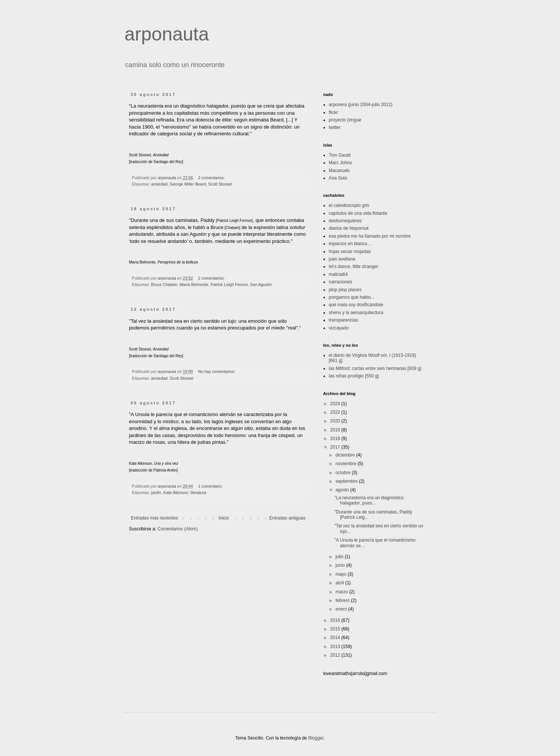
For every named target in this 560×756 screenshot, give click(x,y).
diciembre (346, 455)
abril (340, 583)
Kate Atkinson (176, 493)
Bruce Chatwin (164, 284)
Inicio (224, 518)
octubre (344, 473)
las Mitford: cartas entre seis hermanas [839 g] (375, 368)
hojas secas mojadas (350, 252)
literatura (198, 493)
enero (342, 609)
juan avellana (342, 259)
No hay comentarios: (217, 371)
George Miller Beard (188, 184)
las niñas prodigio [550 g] (354, 376)
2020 (336, 421)
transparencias (344, 320)
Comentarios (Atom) (177, 529)
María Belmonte (194, 284)
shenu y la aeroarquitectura (356, 313)
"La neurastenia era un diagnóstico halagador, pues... (369, 500)
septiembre (347, 481)
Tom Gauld (340, 155)
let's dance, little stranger (353, 266)
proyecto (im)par (345, 120)
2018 (336, 439)
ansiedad (159, 184)
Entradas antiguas (287, 518)
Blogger (316, 738)
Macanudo (339, 171)
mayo (342, 574)
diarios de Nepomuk (349, 228)
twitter (335, 127)
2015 (336, 629)
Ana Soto (338, 178)
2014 (336, 638)
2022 (336, 412)
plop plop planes (345, 290)
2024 (336, 404)
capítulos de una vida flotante (358, 213)
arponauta (167, 34)
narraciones (341, 282)
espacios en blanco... (350, 244)
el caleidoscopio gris (349, 205)
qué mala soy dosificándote (356, 305)
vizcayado (339, 328)
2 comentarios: (212, 178)
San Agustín (261, 284)
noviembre (347, 464)
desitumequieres (345, 221)
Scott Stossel (220, 184)
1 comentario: (211, 486)
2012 (336, 655)
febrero (343, 600)
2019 (336, 430)
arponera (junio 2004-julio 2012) (361, 105)
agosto (343, 490)
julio (340, 557)
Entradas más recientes (154, 518)
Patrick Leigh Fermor (229, 284)
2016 (336, 620)
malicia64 (338, 274)
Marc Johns (340, 163)
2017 (336, 447)
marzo (342, 592)
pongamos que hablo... (352, 297)
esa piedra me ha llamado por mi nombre (370, 236)
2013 (336, 647)
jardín (156, 493)
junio (341, 565)
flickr (333, 112)
